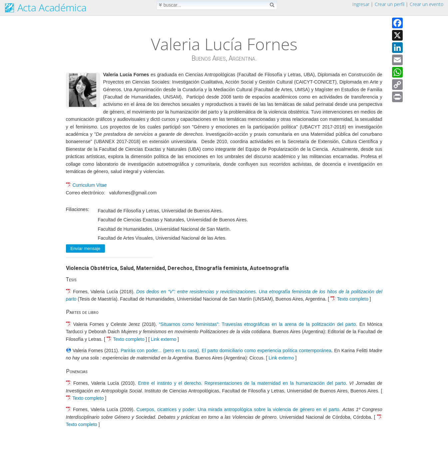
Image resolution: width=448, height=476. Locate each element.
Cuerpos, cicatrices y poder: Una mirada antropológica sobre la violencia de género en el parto (238, 409)
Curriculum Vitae (89, 185)
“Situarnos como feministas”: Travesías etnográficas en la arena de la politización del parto (257, 324)
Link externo (164, 339)
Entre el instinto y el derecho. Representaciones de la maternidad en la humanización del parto (242, 383)
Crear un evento (427, 4)
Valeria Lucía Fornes (224, 44)
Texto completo (353, 299)
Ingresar (361, 4)
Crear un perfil (390, 4)
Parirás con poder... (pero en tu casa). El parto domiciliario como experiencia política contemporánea (226, 351)
